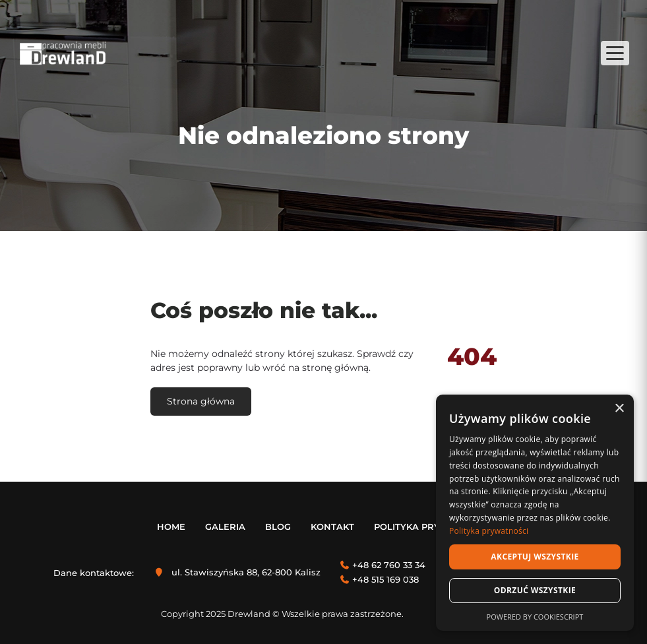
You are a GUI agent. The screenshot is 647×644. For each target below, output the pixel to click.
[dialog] (535, 513)
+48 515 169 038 (385, 579)
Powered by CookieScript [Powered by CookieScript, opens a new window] (535, 617)
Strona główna (201, 401)
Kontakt (332, 527)
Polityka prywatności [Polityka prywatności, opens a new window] (489, 531)
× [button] (619, 409)
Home (171, 527)
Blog (278, 527)
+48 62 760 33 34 (389, 565)
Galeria (225, 527)
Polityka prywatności (432, 527)
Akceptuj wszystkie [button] (535, 557)
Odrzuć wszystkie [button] (535, 590)
